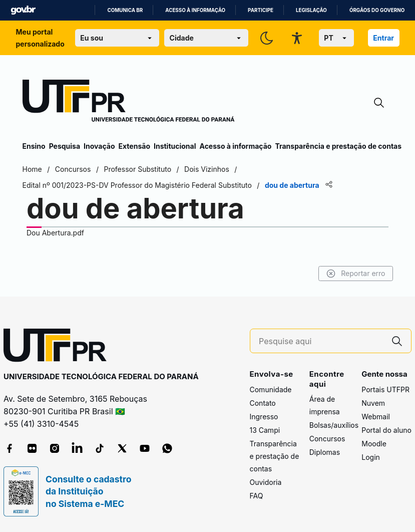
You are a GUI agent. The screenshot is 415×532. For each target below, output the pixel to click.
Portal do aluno (386, 430)
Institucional (175, 146)
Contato (263, 403)
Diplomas (325, 452)
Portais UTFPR (385, 389)
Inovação (99, 146)
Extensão (134, 146)
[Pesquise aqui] (321, 341)
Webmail (376, 417)
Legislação (311, 10)
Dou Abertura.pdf (55, 233)
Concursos (327, 439)
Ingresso (264, 417)
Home (32, 169)
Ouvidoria (266, 482)
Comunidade (271, 389)
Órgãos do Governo (377, 10)
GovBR (23, 10)
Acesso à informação (195, 10)
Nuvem (373, 403)
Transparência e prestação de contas (338, 146)
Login (371, 457)
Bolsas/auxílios (334, 425)
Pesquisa (65, 146)
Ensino (34, 146)
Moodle (374, 444)
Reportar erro (356, 274)
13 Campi (265, 430)
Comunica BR (125, 10)
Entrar (383, 38)
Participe (261, 10)
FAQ (257, 496)
